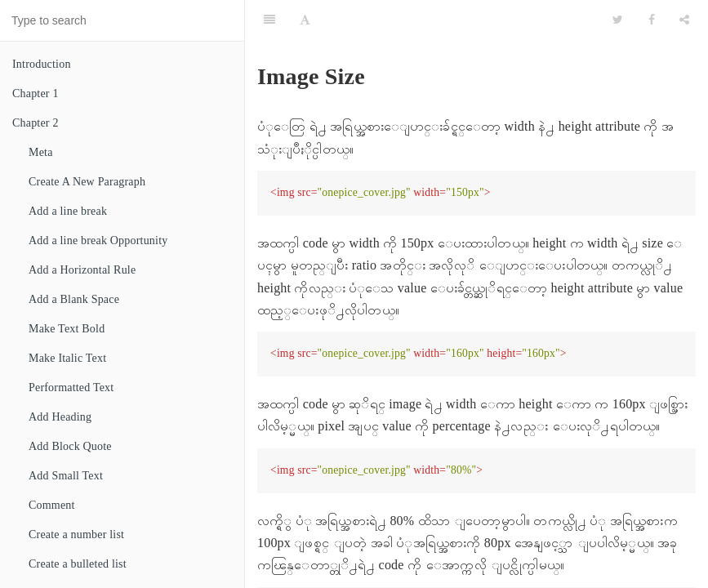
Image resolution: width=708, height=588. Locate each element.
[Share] (684, 20)
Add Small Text (66, 476)
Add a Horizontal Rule (82, 270)
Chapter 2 (36, 123)
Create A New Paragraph (87, 182)
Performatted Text (71, 388)
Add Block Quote (70, 446)
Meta (41, 152)
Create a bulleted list (78, 564)
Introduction (42, 64)
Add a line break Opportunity (98, 241)
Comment (52, 505)
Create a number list (76, 535)
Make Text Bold (67, 329)
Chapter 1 (36, 94)
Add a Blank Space (74, 299)
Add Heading (60, 417)
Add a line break (68, 211)
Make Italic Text (67, 358)
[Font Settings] (305, 20)
